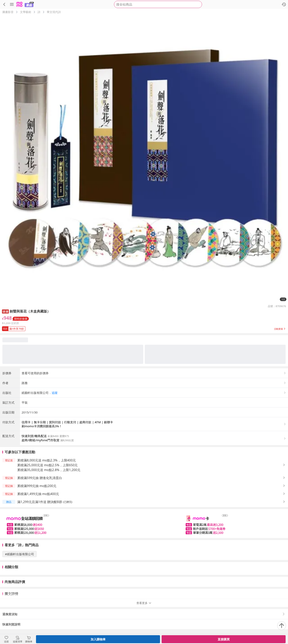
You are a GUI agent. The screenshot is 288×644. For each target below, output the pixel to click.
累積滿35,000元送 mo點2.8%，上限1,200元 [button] (49, 470)
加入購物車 (98, 639)
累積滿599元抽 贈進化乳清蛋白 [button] (40, 478)
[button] (5, 311)
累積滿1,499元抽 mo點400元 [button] (38, 494)
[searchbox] (158, 4)
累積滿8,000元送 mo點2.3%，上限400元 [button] (46, 460)
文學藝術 (26, 12)
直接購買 (224, 639)
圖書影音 (8, 12)
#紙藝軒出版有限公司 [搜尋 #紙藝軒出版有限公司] (19, 554)
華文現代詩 (54, 12)
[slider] (144, 524)
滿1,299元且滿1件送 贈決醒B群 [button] (40, 502)
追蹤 (55, 393)
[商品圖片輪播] (144, 159)
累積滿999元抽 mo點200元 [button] (37, 486)
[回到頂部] (282, 626)
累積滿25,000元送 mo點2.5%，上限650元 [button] (47, 465)
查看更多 (144, 603)
